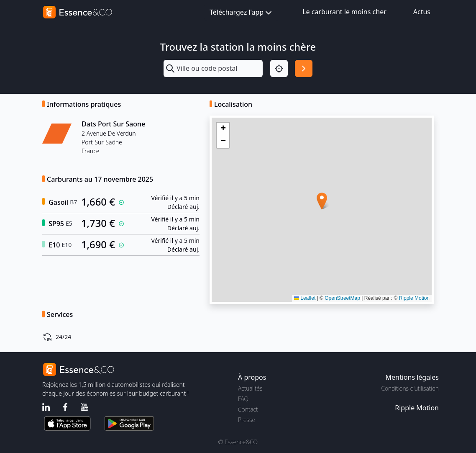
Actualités (250, 388)
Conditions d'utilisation (410, 388)
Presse (247, 420)
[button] (322, 201)
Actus (422, 12)
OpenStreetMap (342, 298)
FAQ (243, 399)
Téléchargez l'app (242, 13)
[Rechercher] (304, 69)
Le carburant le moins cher (344, 12)
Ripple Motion (414, 298)
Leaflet (305, 298)
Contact (248, 409)
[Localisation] (279, 69)
